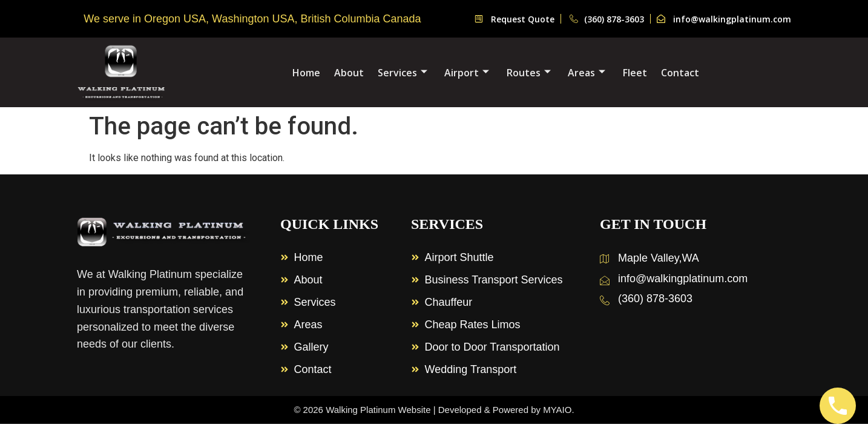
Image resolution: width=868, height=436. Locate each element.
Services (403, 73)
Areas (587, 73)
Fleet (634, 73)
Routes (529, 73)
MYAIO (557, 410)
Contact (679, 73)
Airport (467, 73)
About (350, 73)
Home (308, 73)
